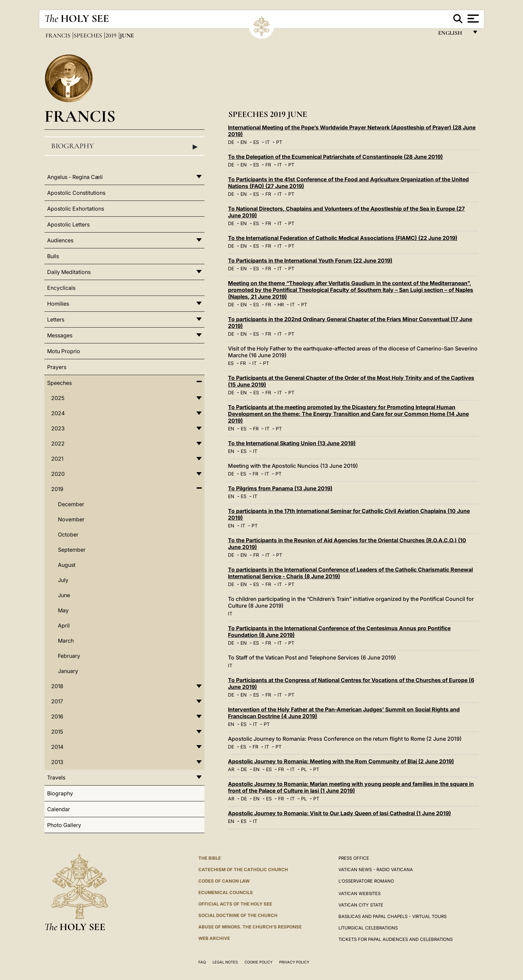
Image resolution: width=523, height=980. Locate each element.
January (68, 671)
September (72, 550)
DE (231, 142)
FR (268, 165)
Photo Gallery (64, 825)
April (64, 625)
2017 (57, 701)
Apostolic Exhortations (76, 209)
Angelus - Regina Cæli (75, 177)
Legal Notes (225, 962)
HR (281, 304)
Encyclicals (61, 288)
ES (256, 142)
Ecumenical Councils (226, 892)
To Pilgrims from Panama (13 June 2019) (280, 488)
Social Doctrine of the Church (238, 915)
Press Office (354, 858)
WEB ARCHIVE (214, 938)
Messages (60, 335)
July (63, 580)
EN (244, 142)
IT (268, 142)
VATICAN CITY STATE (361, 905)
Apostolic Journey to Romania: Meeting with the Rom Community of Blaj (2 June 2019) (341, 761)
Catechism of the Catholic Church (243, 869)
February (69, 656)
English (453, 35)
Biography (125, 146)
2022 (58, 443)
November (71, 519)
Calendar (59, 809)
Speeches (89, 35)
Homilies (58, 304)
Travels (56, 777)
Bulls (53, 256)
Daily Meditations (69, 272)
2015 (57, 732)
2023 (58, 428)
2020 (58, 474)
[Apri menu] (472, 19)
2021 (57, 459)
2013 (57, 762)
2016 (57, 716)
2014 (57, 747)
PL (304, 769)
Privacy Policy (294, 962)
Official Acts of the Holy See (235, 904)
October (68, 534)
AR (231, 769)
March (66, 641)
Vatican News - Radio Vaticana (376, 869)
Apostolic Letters (68, 224)
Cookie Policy (258, 962)
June (64, 595)
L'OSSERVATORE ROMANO (366, 881)
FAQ (202, 962)
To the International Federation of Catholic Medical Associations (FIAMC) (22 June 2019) (343, 238)
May (63, 610)
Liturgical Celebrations (368, 928)
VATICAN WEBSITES (359, 893)
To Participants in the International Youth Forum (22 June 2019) (310, 261)
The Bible (210, 858)
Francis (59, 35)
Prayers (57, 367)
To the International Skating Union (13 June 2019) (292, 443)
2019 (112, 35)
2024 (58, 413)
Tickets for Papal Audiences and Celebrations (396, 939)
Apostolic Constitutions (76, 193)
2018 (57, 686)
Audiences (60, 240)
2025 (58, 398)
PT (279, 142)
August (67, 565)
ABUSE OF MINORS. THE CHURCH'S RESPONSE (250, 927)
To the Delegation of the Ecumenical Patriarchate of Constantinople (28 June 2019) (335, 157)
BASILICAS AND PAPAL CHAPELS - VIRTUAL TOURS (393, 916)
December (71, 504)
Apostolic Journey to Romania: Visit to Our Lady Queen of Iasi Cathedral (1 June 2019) (339, 813)
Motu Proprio (64, 351)
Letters (56, 319)
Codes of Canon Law (224, 881)
